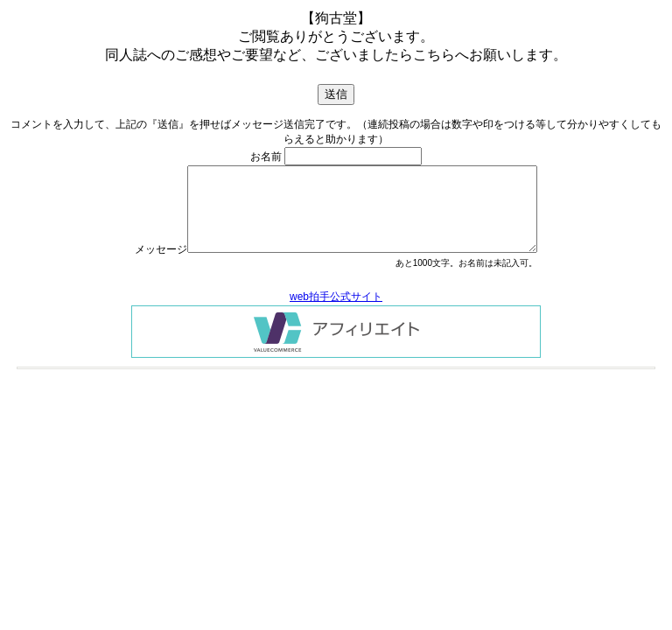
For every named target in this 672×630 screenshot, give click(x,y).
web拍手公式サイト (336, 297)
